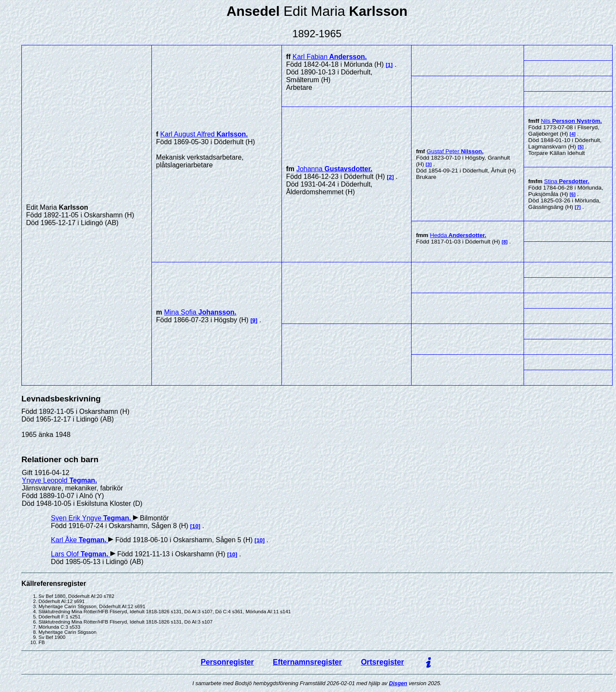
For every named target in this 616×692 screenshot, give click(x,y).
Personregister (227, 662)
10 (195, 526)
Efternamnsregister (307, 662)
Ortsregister (383, 662)
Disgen (398, 683)
